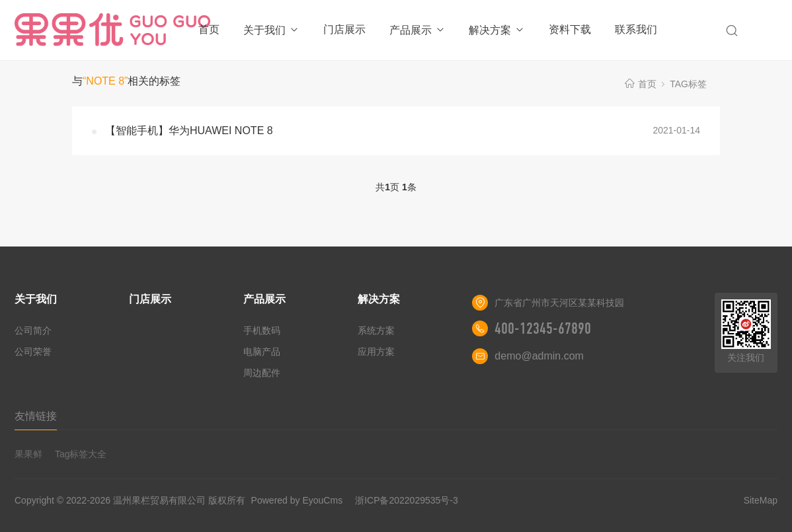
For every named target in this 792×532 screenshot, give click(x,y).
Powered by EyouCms (296, 500)
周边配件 (262, 373)
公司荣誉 (33, 352)
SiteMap (761, 500)
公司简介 (33, 330)
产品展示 (417, 30)
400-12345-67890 (543, 328)
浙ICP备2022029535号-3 (407, 500)
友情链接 (36, 416)
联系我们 (636, 29)
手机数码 (262, 330)
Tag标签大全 (81, 454)
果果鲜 (28, 454)
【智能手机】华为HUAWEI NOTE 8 (189, 131)
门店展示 (344, 29)
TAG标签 (688, 84)
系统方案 (376, 330)
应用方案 (376, 352)
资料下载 (570, 29)
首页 (209, 29)
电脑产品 (262, 352)
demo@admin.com (539, 356)
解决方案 (497, 30)
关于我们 (271, 30)
